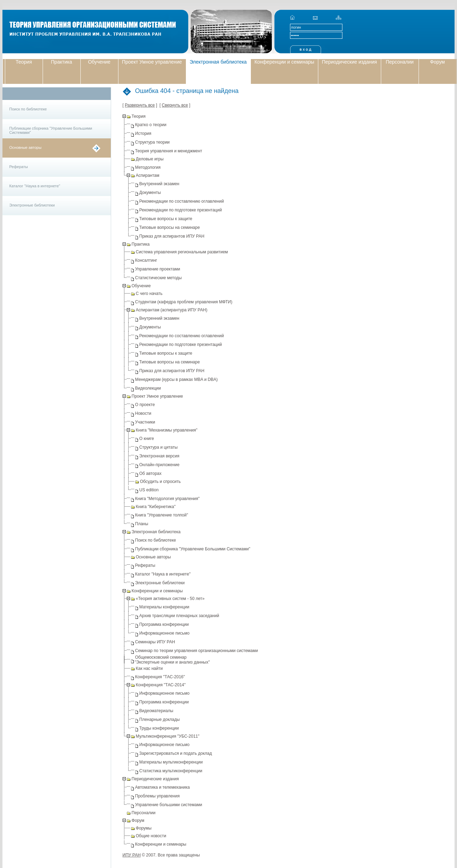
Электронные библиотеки (32, 205)
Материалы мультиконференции (171, 762)
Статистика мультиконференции (171, 771)
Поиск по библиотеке (28, 109)
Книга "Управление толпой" (162, 515)
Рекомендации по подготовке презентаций (181, 210)
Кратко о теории (151, 125)
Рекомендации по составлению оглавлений (182, 201)
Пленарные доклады (160, 719)
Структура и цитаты (159, 447)
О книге (147, 439)
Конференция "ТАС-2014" (161, 685)
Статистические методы (159, 278)
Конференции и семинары (284, 62)
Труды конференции (159, 728)
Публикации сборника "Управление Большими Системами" (51, 130)
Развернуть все (140, 105)
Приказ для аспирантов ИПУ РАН (172, 236)
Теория (24, 62)
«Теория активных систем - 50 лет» (170, 599)
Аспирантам (148, 175)
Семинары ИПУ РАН (155, 642)
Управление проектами (158, 269)
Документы (150, 193)
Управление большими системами (169, 805)
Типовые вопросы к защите (166, 219)
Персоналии (400, 62)
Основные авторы (26, 147)
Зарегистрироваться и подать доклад (176, 753)
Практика (61, 62)
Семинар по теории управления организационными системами (197, 651)
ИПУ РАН (132, 855)
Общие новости (151, 836)
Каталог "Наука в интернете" (35, 186)
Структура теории (153, 142)
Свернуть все (175, 105)
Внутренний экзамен (159, 184)
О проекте (145, 405)
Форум (438, 62)
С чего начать (149, 294)
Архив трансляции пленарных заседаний (179, 616)
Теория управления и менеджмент (169, 151)
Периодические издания (349, 62)
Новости (143, 413)
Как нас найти (149, 668)
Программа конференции (164, 624)
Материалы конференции (164, 607)
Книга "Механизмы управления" (167, 430)
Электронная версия (159, 456)
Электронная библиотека (218, 62)
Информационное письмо (165, 633)
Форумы (144, 828)
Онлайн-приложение (159, 465)
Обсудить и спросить (161, 482)
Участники (145, 422)
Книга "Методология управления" (168, 499)
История (143, 133)
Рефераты (19, 167)
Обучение (99, 62)
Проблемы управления (158, 796)
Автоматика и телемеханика (163, 787)
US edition (149, 490)
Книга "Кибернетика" (156, 507)
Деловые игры (150, 159)
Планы (142, 524)
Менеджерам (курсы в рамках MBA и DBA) (177, 379)
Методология (148, 167)
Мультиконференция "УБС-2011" (168, 736)
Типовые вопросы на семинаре (170, 227)
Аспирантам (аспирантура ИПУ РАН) (172, 310)
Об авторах (151, 473)
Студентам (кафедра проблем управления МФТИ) (184, 302)
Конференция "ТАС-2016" (160, 677)
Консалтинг (146, 260)
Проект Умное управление (152, 62)
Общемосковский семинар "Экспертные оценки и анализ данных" (172, 660)
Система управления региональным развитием (182, 252)
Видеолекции (148, 388)
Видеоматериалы (156, 711)
